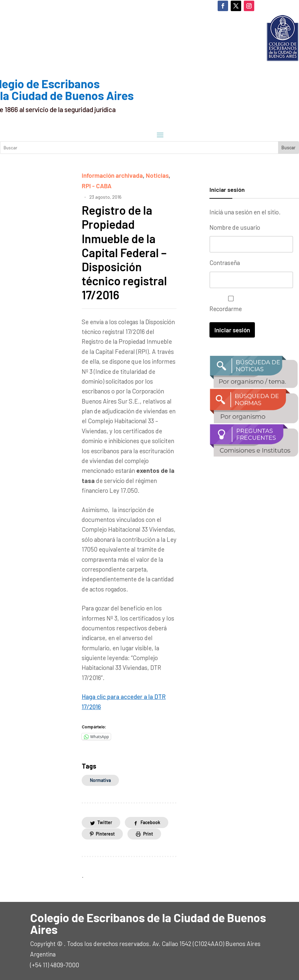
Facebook (150, 822)
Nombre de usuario (235, 227)
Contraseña (225, 263)
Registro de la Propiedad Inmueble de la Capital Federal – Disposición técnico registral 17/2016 (124, 252)
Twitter (105, 822)
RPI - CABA (97, 186)
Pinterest (105, 834)
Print (148, 834)
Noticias (157, 175)
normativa (100, 780)
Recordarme (229, 304)
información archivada (112, 175)
